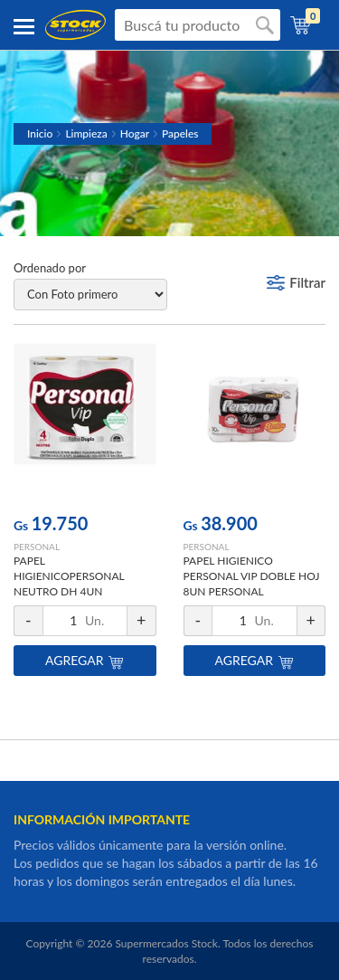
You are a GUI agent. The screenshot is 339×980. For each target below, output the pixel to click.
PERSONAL (37, 547)
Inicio (40, 133)
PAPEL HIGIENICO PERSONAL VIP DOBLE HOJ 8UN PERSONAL (252, 576)
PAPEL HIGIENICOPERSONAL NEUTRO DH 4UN (69, 576)
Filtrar (307, 282)
